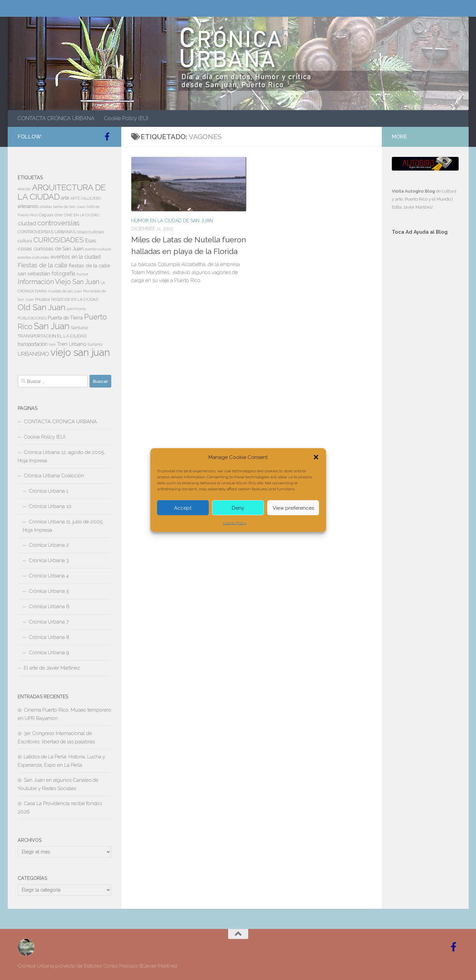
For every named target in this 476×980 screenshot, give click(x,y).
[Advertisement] (425, 353)
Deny (238, 508)
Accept (183, 508)
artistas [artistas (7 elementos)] (46, 207)
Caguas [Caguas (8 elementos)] (46, 215)
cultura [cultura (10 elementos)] (25, 241)
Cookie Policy (235, 523)
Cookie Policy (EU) (126, 118)
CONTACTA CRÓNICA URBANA (56, 118)
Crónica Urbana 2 (49, 545)
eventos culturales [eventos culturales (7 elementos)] (33, 257)
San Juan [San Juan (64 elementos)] (52, 326)
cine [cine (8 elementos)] (58, 215)
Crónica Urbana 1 (48, 491)
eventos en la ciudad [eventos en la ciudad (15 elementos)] (75, 257)
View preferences (293, 508)
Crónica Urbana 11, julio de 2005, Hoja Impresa (63, 526)
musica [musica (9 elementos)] (42, 299)
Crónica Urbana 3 (49, 560)
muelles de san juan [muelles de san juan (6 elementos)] (65, 291)
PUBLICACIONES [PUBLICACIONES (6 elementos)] (32, 318)
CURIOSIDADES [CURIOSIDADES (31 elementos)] (59, 240)
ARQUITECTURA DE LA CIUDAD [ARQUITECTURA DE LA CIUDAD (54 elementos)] (62, 192)
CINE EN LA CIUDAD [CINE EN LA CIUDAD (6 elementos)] (82, 215)
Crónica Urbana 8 (49, 637)
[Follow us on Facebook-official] (107, 137)
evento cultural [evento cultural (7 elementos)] (98, 249)
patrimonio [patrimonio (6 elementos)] (76, 309)
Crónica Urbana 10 (50, 506)
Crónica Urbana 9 (49, 653)
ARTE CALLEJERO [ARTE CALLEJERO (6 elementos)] (86, 198)
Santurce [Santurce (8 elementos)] (80, 328)
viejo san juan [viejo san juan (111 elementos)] (80, 352)
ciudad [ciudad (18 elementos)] (27, 223)
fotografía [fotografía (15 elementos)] (63, 274)
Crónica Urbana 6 (49, 606)
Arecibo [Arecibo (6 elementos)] (24, 189)
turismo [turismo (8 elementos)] (95, 344)
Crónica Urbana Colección (54, 476)
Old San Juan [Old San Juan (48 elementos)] (42, 307)
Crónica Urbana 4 (49, 576)
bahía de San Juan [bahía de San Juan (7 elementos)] (69, 207)
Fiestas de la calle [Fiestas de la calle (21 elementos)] (43, 265)
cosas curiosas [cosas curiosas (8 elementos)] (91, 232)
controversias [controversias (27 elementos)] (58, 223)
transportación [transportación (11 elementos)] (33, 344)
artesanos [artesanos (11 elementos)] (28, 206)
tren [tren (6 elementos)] (52, 344)
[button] (316, 457)
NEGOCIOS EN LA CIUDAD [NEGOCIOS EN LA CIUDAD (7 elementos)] (75, 299)
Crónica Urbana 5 (49, 591)
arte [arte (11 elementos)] (65, 198)
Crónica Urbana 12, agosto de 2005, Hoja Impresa (61, 456)
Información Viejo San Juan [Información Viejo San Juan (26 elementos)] (58, 282)
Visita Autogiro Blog (414, 191)
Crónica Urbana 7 (49, 622)
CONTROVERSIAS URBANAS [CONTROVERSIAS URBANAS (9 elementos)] (47, 232)
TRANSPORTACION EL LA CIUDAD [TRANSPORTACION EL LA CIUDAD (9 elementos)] (52, 336)
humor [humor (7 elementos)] (82, 274)
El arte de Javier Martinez (52, 668)
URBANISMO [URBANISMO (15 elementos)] (33, 354)
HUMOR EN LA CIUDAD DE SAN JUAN (172, 221)
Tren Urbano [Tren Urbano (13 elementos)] (72, 344)
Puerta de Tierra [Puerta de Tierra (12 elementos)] (65, 318)
